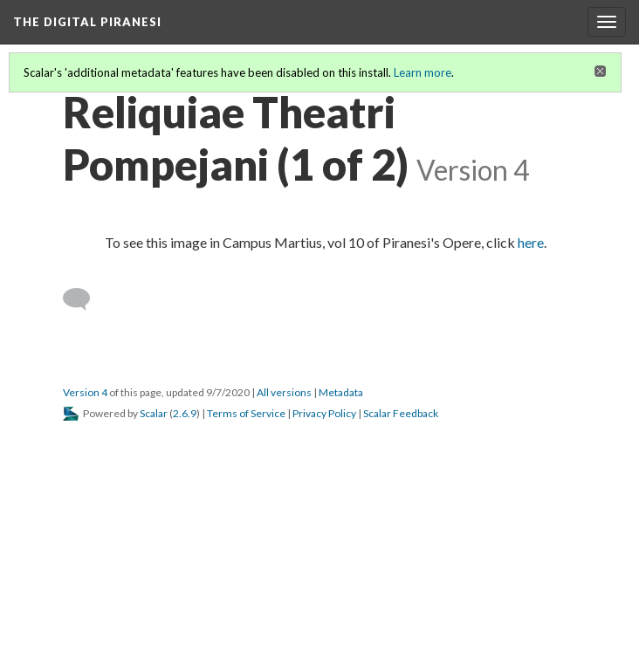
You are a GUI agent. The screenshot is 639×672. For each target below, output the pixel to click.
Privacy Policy (324, 413)
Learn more (423, 72)
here (531, 242)
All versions (284, 392)
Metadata (341, 392)
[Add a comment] (84, 299)
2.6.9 (185, 413)
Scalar (154, 413)
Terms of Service (246, 413)
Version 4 (85, 392)
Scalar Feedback (401, 413)
